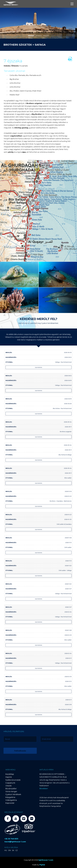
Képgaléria (10, 797)
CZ (17, 850)
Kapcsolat (10, 803)
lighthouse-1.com (46, 860)
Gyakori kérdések (13, 794)
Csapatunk (10, 783)
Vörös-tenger (11, 792)
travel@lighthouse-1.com (15, 842)
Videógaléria (11, 800)
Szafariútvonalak (13, 780)
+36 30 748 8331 (11, 839)
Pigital (42, 865)
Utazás (9, 786)
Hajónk (9, 777)
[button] (31, 36)
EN (10, 850)
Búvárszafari (11, 789)
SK (13, 850)
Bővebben (44, 789)
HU (6, 850)
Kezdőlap (10, 774)
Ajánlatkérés (38, 367)
